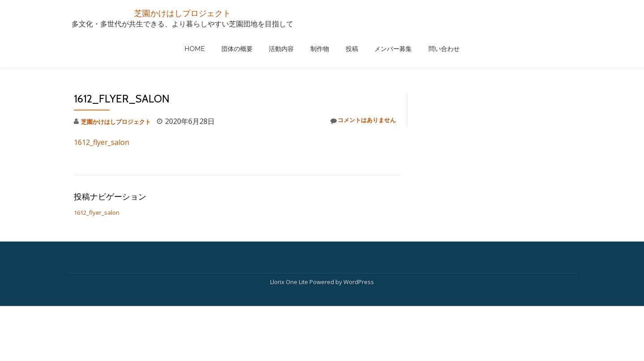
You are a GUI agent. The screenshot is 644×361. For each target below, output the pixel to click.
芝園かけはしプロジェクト (182, 12)
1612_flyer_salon (102, 106)
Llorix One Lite (290, 301)
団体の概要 (354, 50)
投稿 (468, 50)
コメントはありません (356, 85)
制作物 (436, 50)
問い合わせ (559, 50)
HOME (312, 50)
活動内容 (398, 50)
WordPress (359, 301)
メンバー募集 (509, 50)
